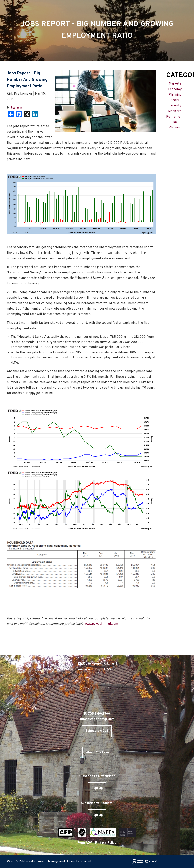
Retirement (175, 117)
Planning (175, 95)
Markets (175, 84)
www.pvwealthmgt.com (101, 624)
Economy (17, 108)
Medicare (175, 111)
